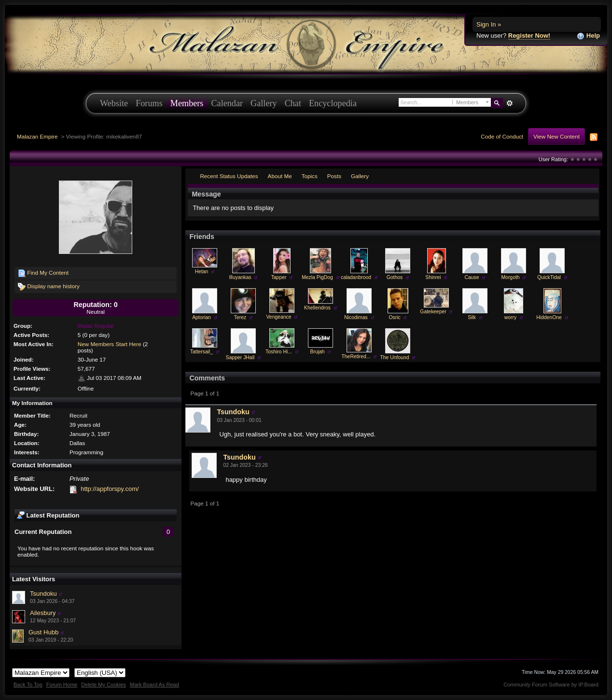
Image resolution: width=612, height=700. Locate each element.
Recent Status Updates (229, 176)
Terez (240, 317)
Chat (293, 103)
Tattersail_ (202, 352)
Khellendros (317, 308)
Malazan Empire (37, 136)
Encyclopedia (333, 103)
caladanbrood (356, 277)
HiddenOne (549, 317)
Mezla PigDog (317, 277)
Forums (149, 103)
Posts (334, 176)
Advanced (509, 103)
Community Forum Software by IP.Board (551, 685)
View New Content (556, 136)
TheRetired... (356, 357)
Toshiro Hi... (279, 352)
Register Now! (529, 35)
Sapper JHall (240, 357)
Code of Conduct (502, 136)
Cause (472, 277)
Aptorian (202, 317)
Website (114, 103)
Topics (310, 176)
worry (510, 317)
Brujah (317, 352)
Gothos (395, 277)
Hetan (202, 272)
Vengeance (279, 317)
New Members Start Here (110, 344)
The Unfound (394, 357)
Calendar (227, 103)
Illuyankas (240, 277)
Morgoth (510, 277)
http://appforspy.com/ (110, 489)
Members (187, 103)
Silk (472, 317)
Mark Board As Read (154, 685)
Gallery (264, 103)
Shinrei (433, 277)
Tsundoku (43, 594)
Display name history (49, 287)
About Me (280, 176)
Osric (394, 317)
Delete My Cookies (104, 685)
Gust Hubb (43, 632)
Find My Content (43, 273)
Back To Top (28, 685)
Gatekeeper (433, 312)
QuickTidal (549, 277)
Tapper (279, 277)
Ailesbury (43, 613)
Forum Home (62, 685)
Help (588, 36)
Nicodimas (356, 317)
